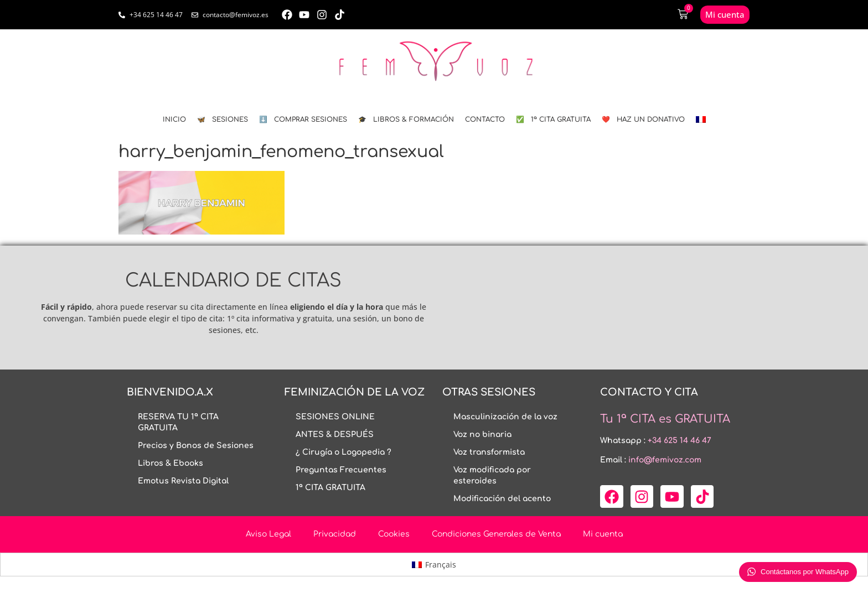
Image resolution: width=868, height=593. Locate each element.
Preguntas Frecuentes (341, 470)
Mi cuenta (603, 534)
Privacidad (335, 534)
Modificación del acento (502, 499)
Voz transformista (489, 452)
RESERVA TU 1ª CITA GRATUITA (178, 422)
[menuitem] (701, 119)
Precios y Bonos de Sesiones (196, 446)
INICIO (174, 119)
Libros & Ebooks (170, 463)
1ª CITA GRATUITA (330, 488)
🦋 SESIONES (223, 119)
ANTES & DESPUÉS (335, 435)
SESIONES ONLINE (335, 417)
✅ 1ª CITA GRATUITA (553, 119)
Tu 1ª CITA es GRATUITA (665, 419)
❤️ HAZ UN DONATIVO (643, 119)
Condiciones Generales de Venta (496, 534)
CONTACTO (485, 119)
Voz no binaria (482, 435)
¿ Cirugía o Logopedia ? (343, 452)
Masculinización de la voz (505, 417)
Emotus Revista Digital (183, 481)
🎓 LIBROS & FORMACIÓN (406, 119)
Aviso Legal (268, 534)
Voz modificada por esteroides (492, 475)
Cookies (394, 534)
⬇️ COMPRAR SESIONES (303, 119)
